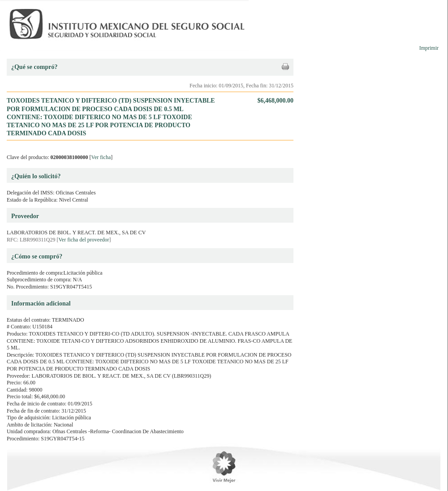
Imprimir (429, 48)
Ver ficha (101, 157)
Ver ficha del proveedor (84, 240)
